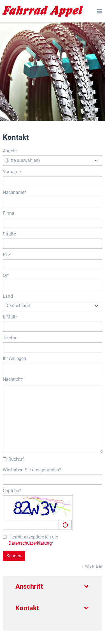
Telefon (10, 338)
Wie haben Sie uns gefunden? (32, 470)
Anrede (10, 151)
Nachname (14, 192)
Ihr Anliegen (14, 358)
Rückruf (13, 459)
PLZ (7, 255)
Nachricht (12, 379)
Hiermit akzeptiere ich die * (30, 540)
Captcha (11, 491)
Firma (9, 213)
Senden (14, 556)
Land (8, 296)
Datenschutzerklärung (30, 543)
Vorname (12, 172)
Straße (9, 234)
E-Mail (9, 317)
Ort (6, 275)
